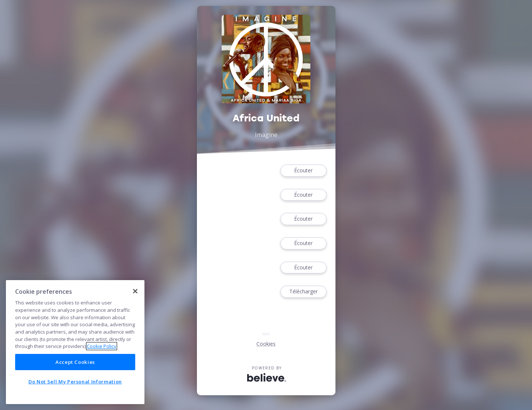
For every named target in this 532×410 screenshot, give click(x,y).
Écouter (303, 171)
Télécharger (303, 292)
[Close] (135, 291)
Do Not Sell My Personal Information (75, 382)
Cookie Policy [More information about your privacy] (102, 346)
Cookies (266, 344)
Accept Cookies (75, 362)
